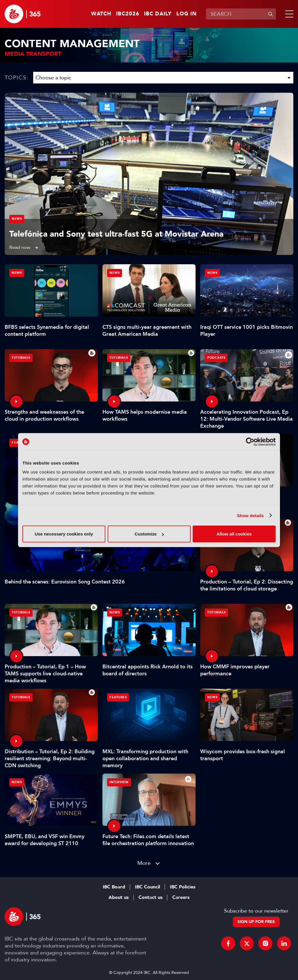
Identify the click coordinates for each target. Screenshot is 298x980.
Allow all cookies (234, 534)
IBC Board (114, 887)
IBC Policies (183, 887)
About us (119, 897)
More (144, 863)
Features (118, 697)
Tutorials (21, 358)
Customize (149, 534)
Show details (250, 515)
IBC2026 (128, 14)
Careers (181, 897)
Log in (187, 14)
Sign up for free (256, 922)
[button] (288, 14)
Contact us (150, 897)
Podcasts (216, 358)
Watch (101, 14)
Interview (119, 782)
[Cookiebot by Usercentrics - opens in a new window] (250, 442)
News (17, 219)
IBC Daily (158, 14)
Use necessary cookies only (64, 534)
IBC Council (148, 887)
